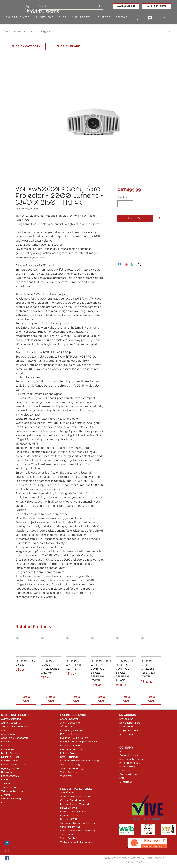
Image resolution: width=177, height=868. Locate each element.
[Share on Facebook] (120, 264)
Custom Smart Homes (73, 800)
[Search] (65, 6)
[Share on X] (139, 264)
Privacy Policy (127, 770)
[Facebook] (7, 858)
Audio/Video (67, 793)
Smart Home (8, 787)
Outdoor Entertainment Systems (74, 823)
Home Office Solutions (73, 812)
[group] (88, 670)
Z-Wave (6, 795)
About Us (125, 751)
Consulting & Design (72, 730)
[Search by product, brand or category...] (83, 31)
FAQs (122, 778)
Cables (5, 746)
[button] (126, 6)
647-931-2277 (134, 862)
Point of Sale (68, 753)
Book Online (126, 727)
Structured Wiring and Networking (74, 761)
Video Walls (67, 776)
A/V (3, 730)
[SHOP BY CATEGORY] (26, 46)
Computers (8, 749)
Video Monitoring (11, 799)
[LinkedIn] (7, 843)
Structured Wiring (70, 827)
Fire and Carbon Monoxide (74, 804)
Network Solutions (71, 746)
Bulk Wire (6, 742)
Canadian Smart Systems (125, 858)
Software (7, 783)
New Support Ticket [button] (130, 723)
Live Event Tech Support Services (74, 742)
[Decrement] (120, 204)
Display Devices (10, 753)
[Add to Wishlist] (158, 218)
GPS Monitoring (10, 761)
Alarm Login (126, 734)
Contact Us (126, 782)
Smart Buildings (69, 757)
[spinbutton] (125, 204)
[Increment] (130, 204)
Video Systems (69, 772)
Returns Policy (127, 767)
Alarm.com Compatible (15, 727)
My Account (126, 719)
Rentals (6, 802)
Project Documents (130, 730)
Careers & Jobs (128, 774)
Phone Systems (10, 776)
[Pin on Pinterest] (126, 264)
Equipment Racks (11, 757)
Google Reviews (129, 755)
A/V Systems (67, 727)
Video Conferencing (13, 791)
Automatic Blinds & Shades (74, 796)
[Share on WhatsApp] (133, 264)
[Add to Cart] (26, 699)
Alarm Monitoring (11, 719)
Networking (8, 772)
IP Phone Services (70, 734)
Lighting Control (10, 768)
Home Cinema (69, 808)
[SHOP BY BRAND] (69, 46)
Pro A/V (5, 780)
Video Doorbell (69, 838)
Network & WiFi (69, 819)
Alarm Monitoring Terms (130, 759)
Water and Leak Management (74, 842)
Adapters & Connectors (15, 738)
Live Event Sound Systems (74, 738)
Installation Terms (130, 763)
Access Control (10, 734)
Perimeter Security (71, 749)
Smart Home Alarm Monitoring (74, 831)
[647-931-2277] (157, 6)
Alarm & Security (11, 723)
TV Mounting (67, 834)
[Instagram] (7, 850)
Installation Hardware (14, 765)
